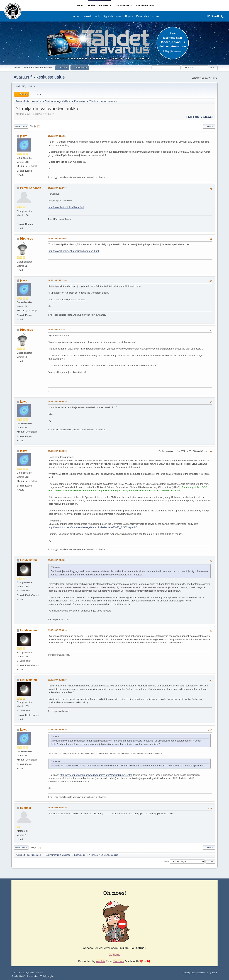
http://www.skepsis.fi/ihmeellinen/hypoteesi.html (74, 251)
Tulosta (209, 126)
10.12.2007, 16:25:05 (57, 238)
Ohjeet (186, 973)
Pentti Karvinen (31, 188)
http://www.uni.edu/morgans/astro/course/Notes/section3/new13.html (96, 775)
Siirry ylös (21, 847)
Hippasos (26, 239)
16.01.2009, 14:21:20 (57, 808)
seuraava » (207, 117)
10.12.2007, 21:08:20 (57, 402)
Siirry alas (21, 126)
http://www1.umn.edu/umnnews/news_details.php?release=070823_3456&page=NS (93, 527)
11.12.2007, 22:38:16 (57, 630)
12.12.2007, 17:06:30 (57, 729)
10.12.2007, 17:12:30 (57, 280)
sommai (25, 808)
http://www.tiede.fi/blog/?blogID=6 (66, 207)
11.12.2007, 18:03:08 (57, 451)
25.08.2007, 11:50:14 (57, 136)
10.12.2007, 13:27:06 (57, 188)
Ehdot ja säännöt (198, 973)
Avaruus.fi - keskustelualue (39, 77)
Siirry (166, 861)
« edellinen (192, 117)
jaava (24, 136)
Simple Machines (36, 973)
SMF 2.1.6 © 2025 (19, 973)
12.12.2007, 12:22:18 (57, 680)
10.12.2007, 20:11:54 (57, 330)
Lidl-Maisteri (28, 560)
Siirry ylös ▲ (212, 973)
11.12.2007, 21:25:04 (57, 560)
